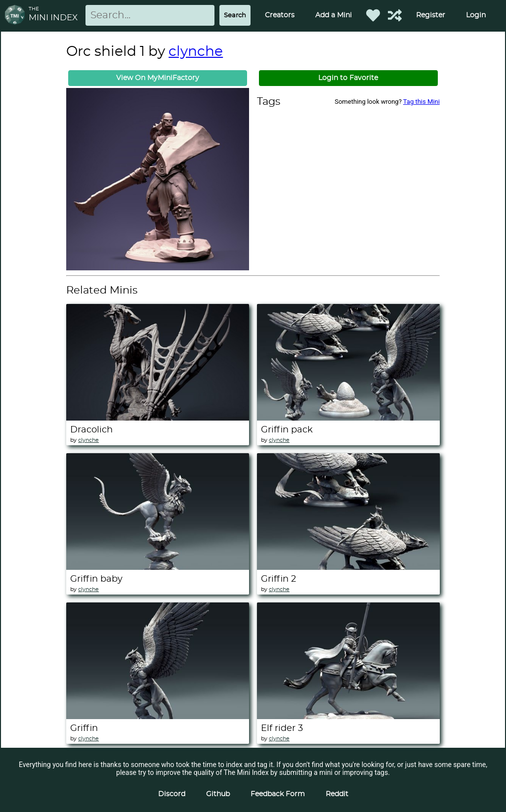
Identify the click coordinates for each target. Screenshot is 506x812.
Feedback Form (278, 794)
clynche (196, 52)
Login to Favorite (348, 78)
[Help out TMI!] (395, 15)
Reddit (337, 794)
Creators (280, 15)
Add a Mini (334, 15)
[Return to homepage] (17, 16)
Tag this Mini (422, 102)
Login (476, 15)
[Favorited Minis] (373, 15)
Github (218, 794)
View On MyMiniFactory (158, 78)
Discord (172, 794)
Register (431, 15)
